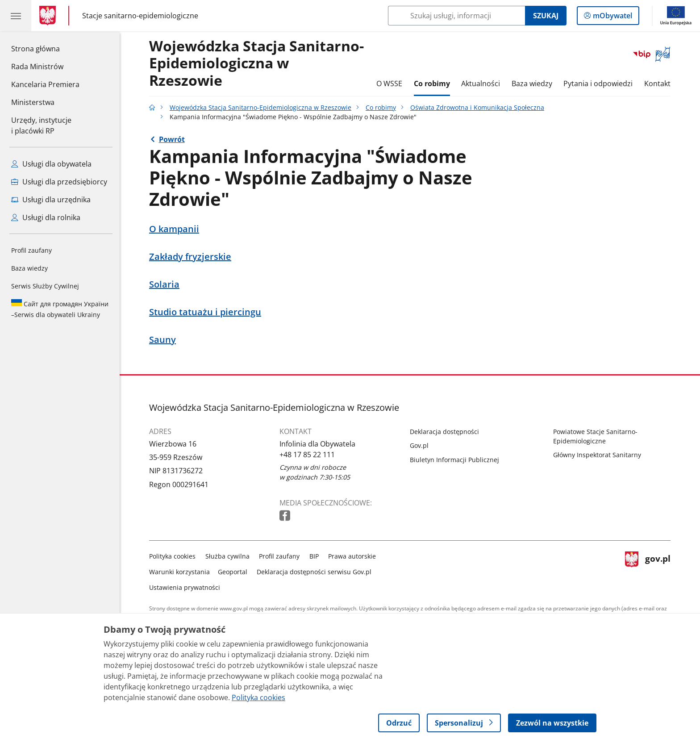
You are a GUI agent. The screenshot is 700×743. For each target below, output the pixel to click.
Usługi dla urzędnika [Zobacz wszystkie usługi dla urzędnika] (51, 200)
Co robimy (432, 83)
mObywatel (612, 17)
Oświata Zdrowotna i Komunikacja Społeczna (477, 107)
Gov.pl (419, 445)
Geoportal (233, 572)
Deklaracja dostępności (444, 432)
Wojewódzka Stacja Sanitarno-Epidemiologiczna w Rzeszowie (256, 64)
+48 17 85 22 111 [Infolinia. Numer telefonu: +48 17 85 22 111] (307, 455)
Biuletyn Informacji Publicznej (454, 460)
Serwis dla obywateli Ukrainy (60, 309)
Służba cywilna (227, 556)
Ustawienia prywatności (185, 587)
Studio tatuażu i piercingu (205, 312)
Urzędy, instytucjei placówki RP (41, 125)
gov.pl (648, 570)
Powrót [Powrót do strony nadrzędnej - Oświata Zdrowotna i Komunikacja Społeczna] (172, 139)
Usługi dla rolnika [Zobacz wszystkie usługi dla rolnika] (46, 217)
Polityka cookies (172, 556)
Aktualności (481, 83)
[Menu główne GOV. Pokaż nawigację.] (16, 16)
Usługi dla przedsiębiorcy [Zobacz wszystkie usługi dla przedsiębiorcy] (59, 182)
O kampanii (174, 229)
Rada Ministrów (37, 67)
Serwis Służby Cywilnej (45, 286)
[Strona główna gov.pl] (49, 16)
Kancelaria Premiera (45, 84)
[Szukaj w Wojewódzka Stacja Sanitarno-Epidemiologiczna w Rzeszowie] (456, 16)
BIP (314, 556)
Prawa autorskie (352, 556)
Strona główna (45, 48)
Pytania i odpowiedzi (598, 83)
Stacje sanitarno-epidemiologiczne (140, 15)
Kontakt (657, 83)
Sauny (162, 340)
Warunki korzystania (179, 572)
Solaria (164, 284)
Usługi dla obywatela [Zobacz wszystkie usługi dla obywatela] (51, 164)
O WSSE (389, 83)
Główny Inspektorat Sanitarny (597, 455)
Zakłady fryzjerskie (190, 257)
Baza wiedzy (29, 268)
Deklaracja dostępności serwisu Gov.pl (314, 572)
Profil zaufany (31, 250)
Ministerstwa (33, 102)
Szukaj (546, 16)
